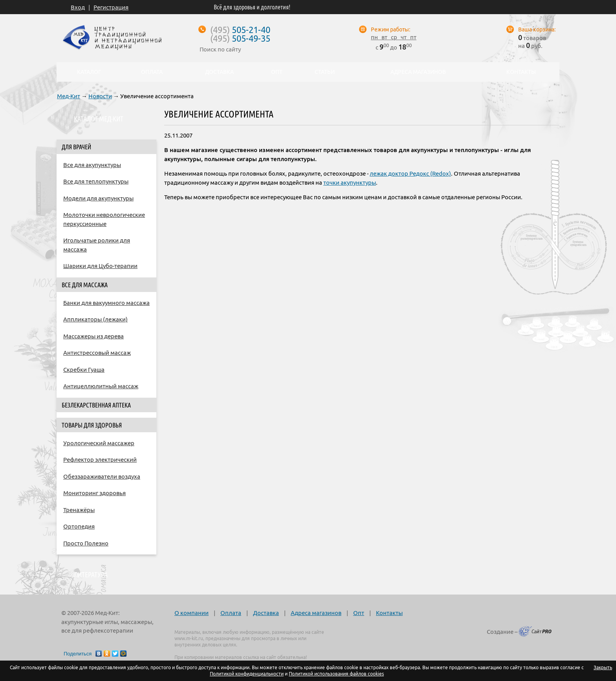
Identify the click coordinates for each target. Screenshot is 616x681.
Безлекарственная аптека (96, 405)
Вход (78, 7)
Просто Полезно (86, 543)
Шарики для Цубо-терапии (100, 266)
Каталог (99, 72)
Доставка (266, 613)
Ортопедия (79, 526)
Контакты (389, 613)
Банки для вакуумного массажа (106, 303)
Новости (100, 96)
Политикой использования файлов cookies (336, 674)
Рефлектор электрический (100, 460)
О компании (192, 613)
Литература (91, 575)
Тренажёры (79, 510)
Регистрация (111, 7)
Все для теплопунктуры (96, 181)
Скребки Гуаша (84, 370)
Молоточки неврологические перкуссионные (104, 219)
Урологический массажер (99, 443)
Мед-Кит (69, 96)
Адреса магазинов (316, 613)
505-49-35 (240, 38)
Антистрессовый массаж (97, 353)
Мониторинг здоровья (94, 493)
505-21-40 (240, 30)
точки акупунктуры (350, 183)
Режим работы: (390, 29)
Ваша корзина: (537, 29)
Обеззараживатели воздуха (102, 476)
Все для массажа (85, 285)
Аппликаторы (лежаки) (95, 319)
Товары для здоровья (92, 425)
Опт (359, 613)
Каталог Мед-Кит (99, 119)
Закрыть (603, 667)
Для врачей (76, 147)
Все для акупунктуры (92, 165)
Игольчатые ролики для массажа (97, 245)
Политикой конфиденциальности (247, 674)
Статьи (325, 72)
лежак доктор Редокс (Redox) (410, 173)
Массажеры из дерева (93, 336)
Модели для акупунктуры (98, 198)
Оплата (231, 613)
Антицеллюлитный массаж (101, 386)
